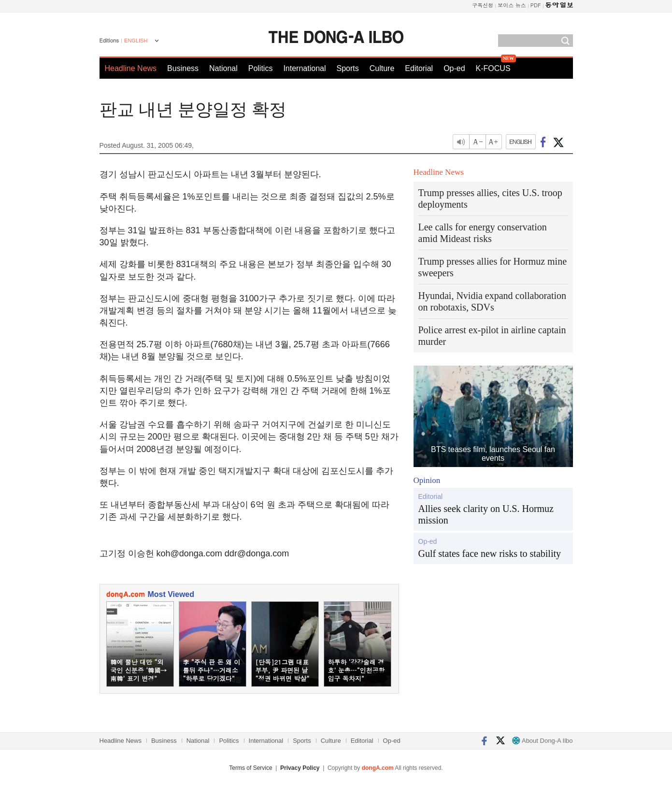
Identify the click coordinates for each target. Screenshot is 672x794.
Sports (347, 68)
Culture (382, 68)
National (223, 68)
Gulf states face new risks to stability (490, 553)
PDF (536, 5)
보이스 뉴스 (512, 5)
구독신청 (483, 5)
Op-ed (454, 68)
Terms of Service (250, 768)
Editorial (419, 68)
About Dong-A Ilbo (542, 741)
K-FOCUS (493, 68)
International (304, 68)
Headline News (131, 68)
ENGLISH (136, 41)
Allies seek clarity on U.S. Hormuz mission (486, 514)
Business (183, 68)
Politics (261, 68)
